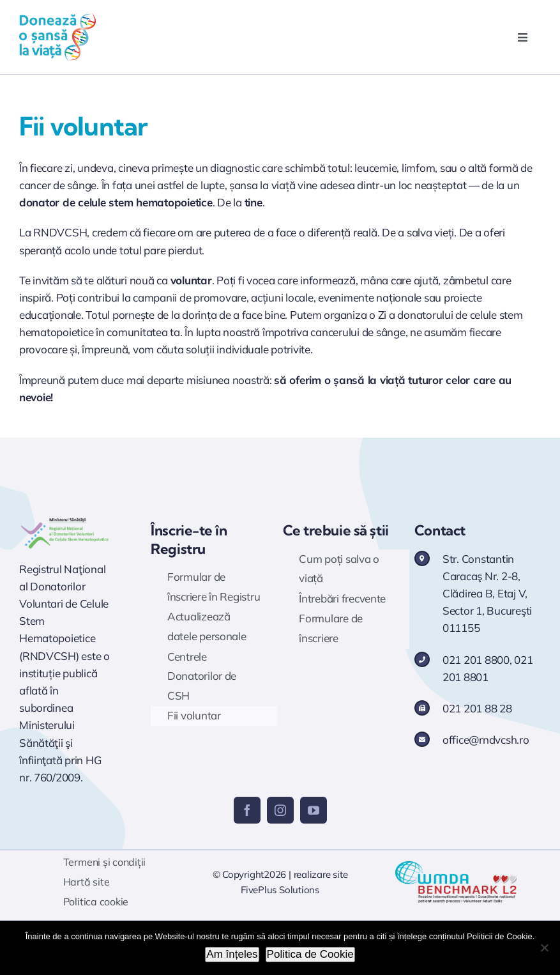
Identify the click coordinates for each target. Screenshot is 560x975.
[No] (544, 948)
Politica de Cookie (310, 954)
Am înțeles (232, 954)
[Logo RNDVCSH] (65, 520)
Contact (440, 530)
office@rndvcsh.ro (486, 740)
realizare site (321, 874)
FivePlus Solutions (280, 890)
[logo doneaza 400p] (57, 18)
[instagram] (280, 810)
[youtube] (314, 810)
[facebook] (247, 810)
